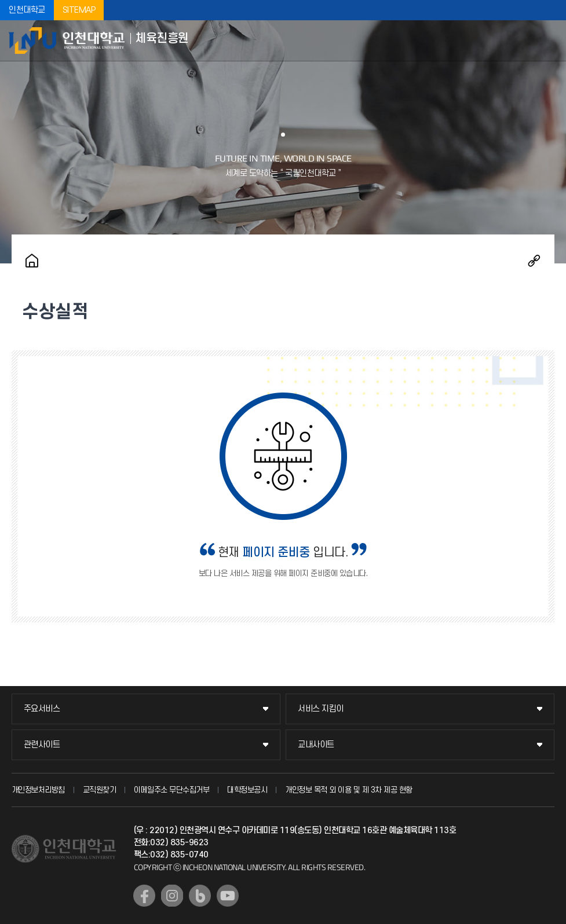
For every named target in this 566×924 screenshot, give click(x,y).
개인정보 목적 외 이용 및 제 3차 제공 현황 (349, 790)
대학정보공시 (247, 790)
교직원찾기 (100, 790)
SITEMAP (79, 10)
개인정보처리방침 (38, 790)
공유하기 (534, 261)
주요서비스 (42, 709)
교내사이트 (316, 745)
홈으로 (32, 261)
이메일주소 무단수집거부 (171, 790)
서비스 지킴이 (321, 709)
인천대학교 (27, 10)
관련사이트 (42, 745)
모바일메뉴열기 (549, 41)
